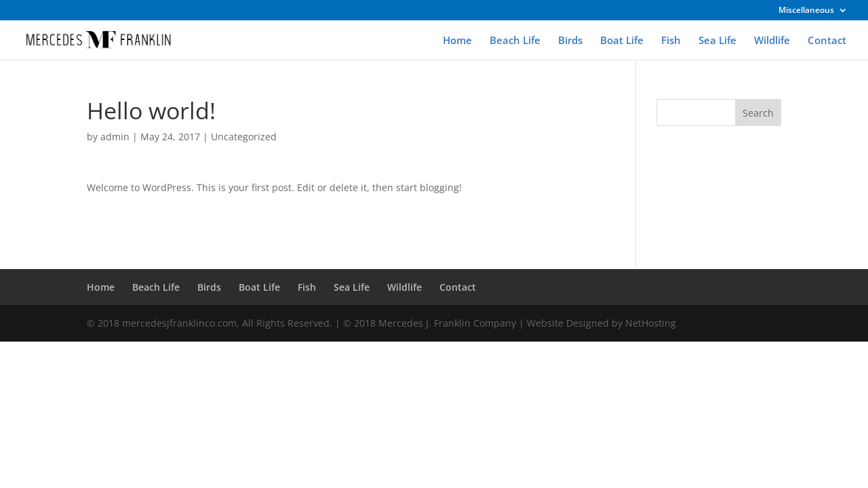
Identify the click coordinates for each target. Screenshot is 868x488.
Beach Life (515, 41)
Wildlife (772, 41)
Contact (827, 41)
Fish (671, 41)
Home (457, 41)
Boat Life (622, 41)
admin (115, 137)
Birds (570, 41)
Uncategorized (244, 137)
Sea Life (717, 41)
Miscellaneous (806, 11)
